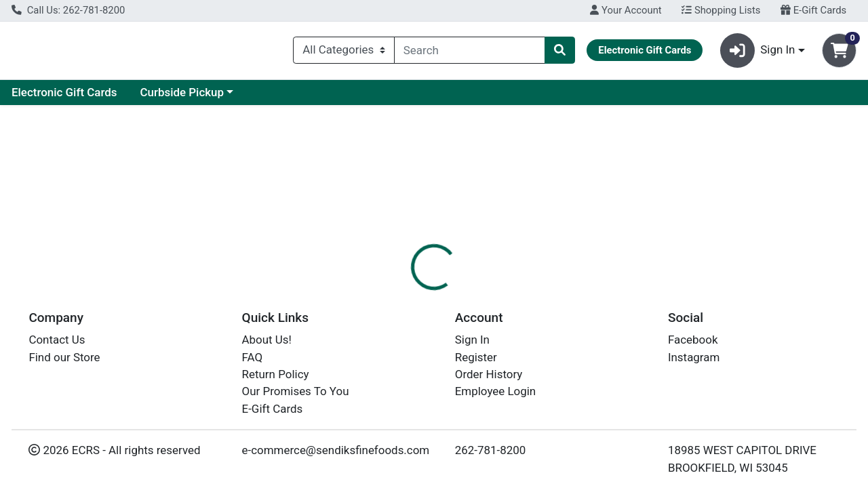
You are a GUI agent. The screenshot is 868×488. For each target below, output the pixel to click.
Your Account (626, 10)
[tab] (399, 294)
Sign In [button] (758, 53)
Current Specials (65, 98)
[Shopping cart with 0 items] (839, 53)
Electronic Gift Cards (193, 98)
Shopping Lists (721, 10)
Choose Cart (746, 217)
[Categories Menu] (344, 53)
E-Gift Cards (813, 10)
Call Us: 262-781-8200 (68, 10)
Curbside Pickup (311, 98)
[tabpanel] (615, 362)
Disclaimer (463, 295)
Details (399, 295)
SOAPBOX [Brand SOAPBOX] (530, 364)
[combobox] (470, 53)
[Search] (470, 53)
